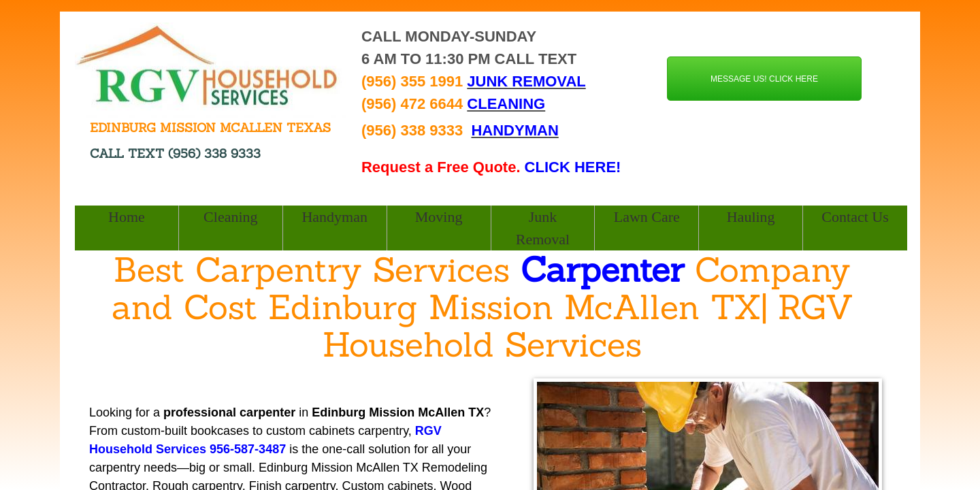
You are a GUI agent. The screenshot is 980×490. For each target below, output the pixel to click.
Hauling (751, 217)
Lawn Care (647, 217)
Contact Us (855, 217)
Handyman (334, 217)
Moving (439, 217)
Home (127, 217)
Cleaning (230, 217)
